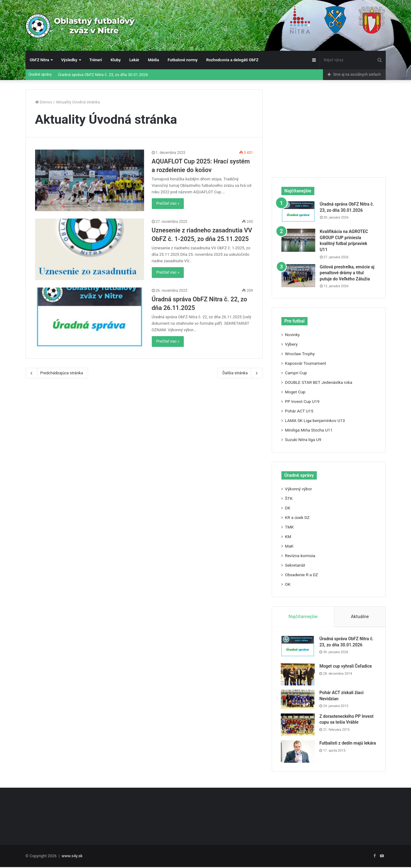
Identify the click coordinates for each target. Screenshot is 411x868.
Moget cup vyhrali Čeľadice (346, 666)
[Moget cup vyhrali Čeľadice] (298, 675)
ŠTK (289, 498)
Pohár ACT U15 (299, 411)
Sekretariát (295, 565)
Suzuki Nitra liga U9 (303, 440)
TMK (290, 527)
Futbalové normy (183, 60)
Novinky (292, 335)
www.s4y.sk (72, 857)
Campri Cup (296, 373)
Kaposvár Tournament (306, 363)
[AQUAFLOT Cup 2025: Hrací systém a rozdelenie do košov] (90, 180)
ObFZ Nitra (40, 60)
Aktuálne (360, 617)
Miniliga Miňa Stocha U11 (309, 430)
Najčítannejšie (303, 617)
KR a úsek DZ (297, 517)
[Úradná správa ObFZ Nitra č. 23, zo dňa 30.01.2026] (298, 213)
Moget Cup (295, 392)
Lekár (134, 60)
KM (288, 536)
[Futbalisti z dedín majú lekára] (298, 752)
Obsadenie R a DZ (302, 575)
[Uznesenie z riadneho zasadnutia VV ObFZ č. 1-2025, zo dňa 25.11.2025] (90, 249)
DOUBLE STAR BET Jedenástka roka (319, 382)
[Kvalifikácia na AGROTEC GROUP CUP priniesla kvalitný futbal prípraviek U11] (298, 240)
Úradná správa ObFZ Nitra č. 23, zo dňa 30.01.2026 (103, 75)
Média (153, 60)
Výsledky (69, 60)
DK (288, 508)
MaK (289, 546)
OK (288, 584)
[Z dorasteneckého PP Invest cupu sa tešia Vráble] (298, 725)
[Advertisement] (329, 128)
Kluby (116, 60)
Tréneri (96, 60)
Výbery (291, 344)
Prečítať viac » (168, 203)
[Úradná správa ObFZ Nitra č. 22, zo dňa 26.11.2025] (90, 318)
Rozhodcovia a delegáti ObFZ (232, 60)
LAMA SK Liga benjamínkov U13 (315, 420)
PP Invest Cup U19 (302, 401)
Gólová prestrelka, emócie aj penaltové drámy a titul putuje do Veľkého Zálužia (347, 273)
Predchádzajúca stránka (57, 373)
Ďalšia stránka (240, 373)
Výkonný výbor (299, 489)
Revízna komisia (300, 556)
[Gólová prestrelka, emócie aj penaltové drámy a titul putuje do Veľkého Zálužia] (298, 276)
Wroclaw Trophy (300, 354)
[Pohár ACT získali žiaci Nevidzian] (298, 700)
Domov (44, 102)
